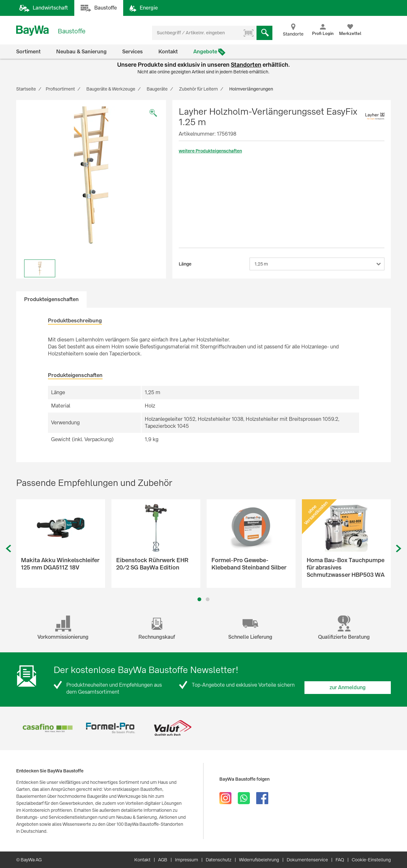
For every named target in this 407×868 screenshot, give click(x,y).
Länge (185, 264)
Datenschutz (219, 860)
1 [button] (200, 599)
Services (133, 52)
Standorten (246, 65)
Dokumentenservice (307, 860)
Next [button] (399, 549)
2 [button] (208, 599)
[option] (91, 175)
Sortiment (28, 52)
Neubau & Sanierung (81, 52)
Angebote (205, 52)
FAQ (340, 860)
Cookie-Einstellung (371, 860)
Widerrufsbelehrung (259, 860)
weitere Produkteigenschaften (210, 151)
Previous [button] (8, 549)
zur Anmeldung (348, 687)
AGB (163, 860)
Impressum (187, 860)
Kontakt (168, 52)
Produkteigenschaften (51, 299)
